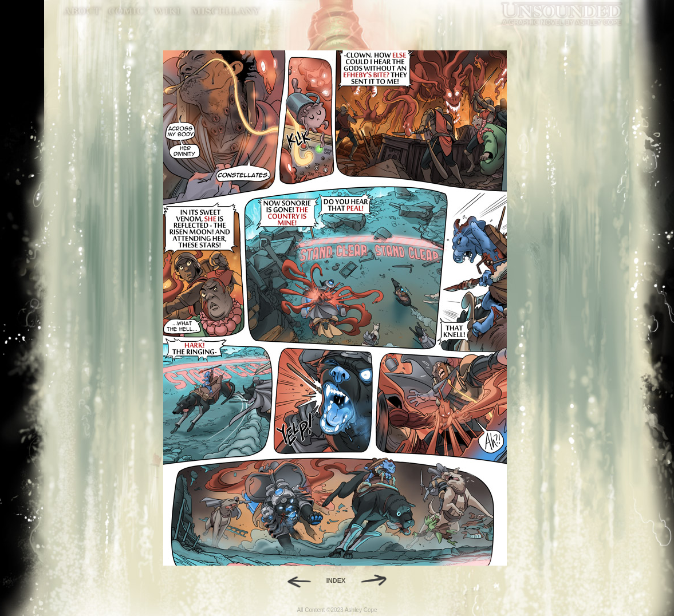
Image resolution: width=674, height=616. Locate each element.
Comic (126, 11)
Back (295, 581)
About (83, 11)
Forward (378, 581)
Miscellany (226, 11)
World (167, 11)
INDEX (336, 581)
